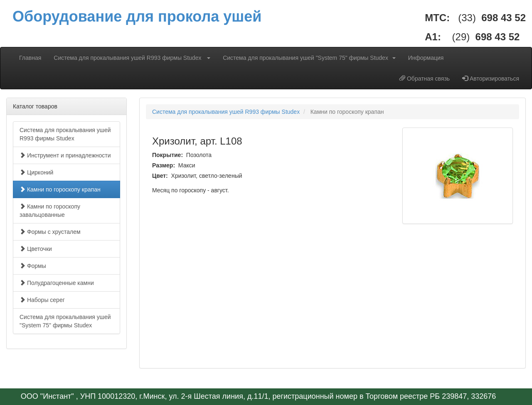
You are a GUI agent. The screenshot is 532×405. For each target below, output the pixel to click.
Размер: (164, 165)
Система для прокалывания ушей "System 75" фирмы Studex (309, 58)
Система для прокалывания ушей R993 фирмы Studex (132, 58)
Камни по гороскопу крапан (60, 189)
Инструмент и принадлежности (65, 155)
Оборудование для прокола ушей (137, 16)
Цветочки (36, 249)
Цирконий (36, 172)
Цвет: (161, 176)
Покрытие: (168, 155)
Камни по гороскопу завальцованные (50, 211)
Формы (33, 266)
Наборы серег (42, 300)
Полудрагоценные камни (57, 283)
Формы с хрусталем (50, 232)
